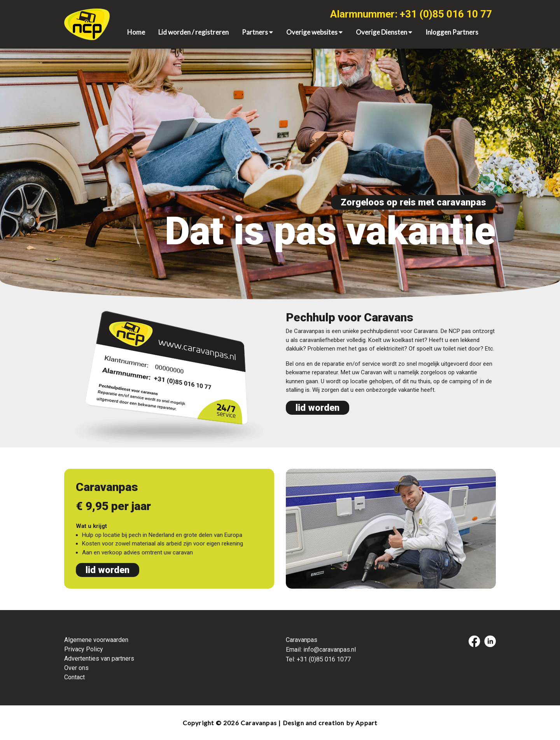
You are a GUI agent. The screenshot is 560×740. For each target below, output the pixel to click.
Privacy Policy (84, 649)
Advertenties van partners (99, 658)
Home (136, 32)
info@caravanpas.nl (330, 650)
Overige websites (314, 32)
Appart (366, 723)
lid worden (318, 408)
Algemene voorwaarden (96, 640)
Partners (257, 32)
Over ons (76, 668)
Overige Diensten (384, 32)
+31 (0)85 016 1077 (324, 659)
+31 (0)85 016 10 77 (446, 14)
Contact (74, 677)
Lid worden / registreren (193, 32)
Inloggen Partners (452, 32)
